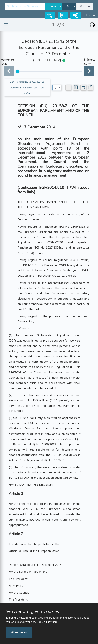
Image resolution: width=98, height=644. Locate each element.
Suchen (85, 6)
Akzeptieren (19, 632)
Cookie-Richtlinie (47, 622)
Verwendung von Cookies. (33, 611)
